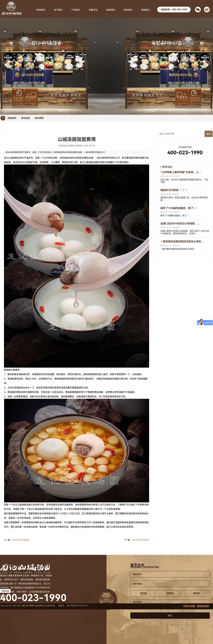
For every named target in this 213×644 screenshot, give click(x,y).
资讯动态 (26, 118)
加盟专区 (93, 10)
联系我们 (128, 10)
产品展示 (76, 10)
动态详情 (39, 118)
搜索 (209, 134)
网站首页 (12, 118)
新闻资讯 (111, 10)
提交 (170, 616)
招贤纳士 (146, 10)
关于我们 (58, 10)
